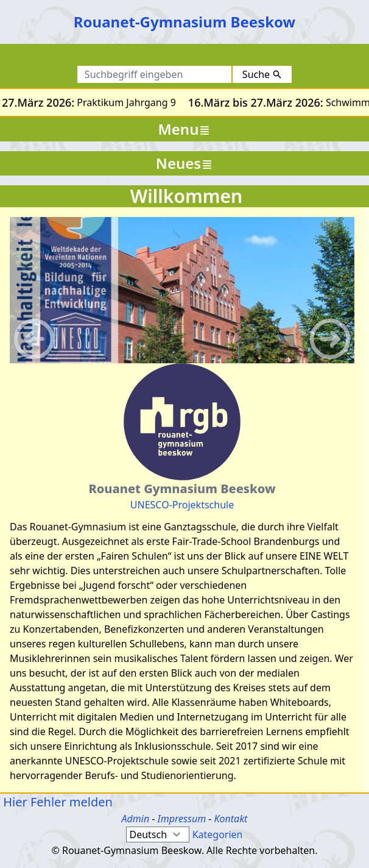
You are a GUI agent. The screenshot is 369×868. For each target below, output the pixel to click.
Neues (184, 163)
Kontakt (230, 819)
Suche (262, 74)
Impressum (182, 819)
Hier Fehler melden (56, 802)
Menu (185, 129)
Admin (136, 819)
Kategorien (218, 834)
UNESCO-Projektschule (182, 505)
